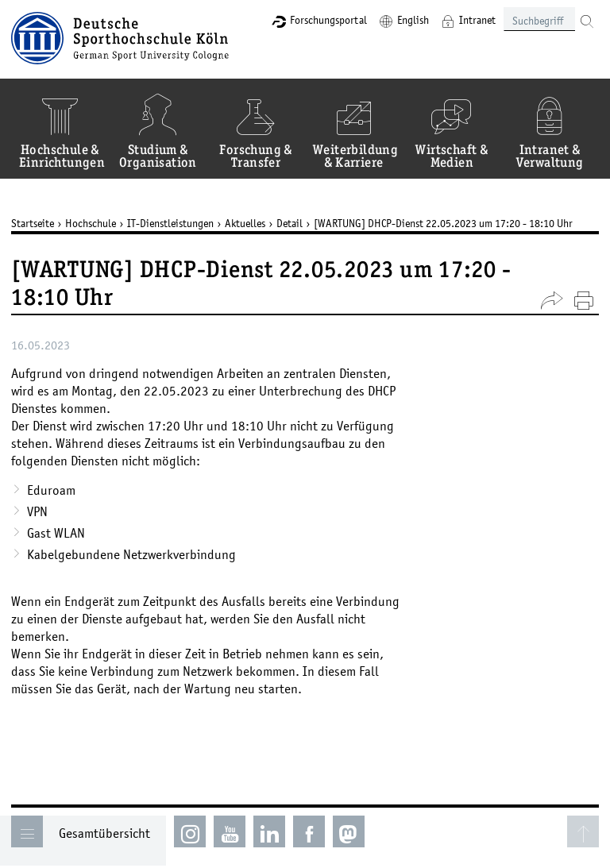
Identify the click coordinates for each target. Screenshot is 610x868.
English (413, 20)
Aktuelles (245, 223)
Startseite (33, 223)
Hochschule (91, 223)
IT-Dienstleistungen (170, 223)
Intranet (477, 20)
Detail (290, 223)
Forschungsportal (328, 20)
